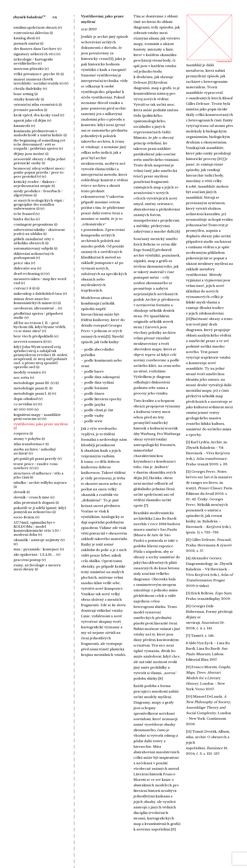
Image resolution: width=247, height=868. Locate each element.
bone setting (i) (26, 94)
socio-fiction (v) (26, 517)
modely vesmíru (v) (30, 372)
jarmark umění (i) (28, 43)
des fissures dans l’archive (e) (37, 49)
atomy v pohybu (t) (29, 439)
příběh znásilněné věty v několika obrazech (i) (34, 241)
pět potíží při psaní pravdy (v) (38, 459)
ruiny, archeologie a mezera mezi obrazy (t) (37, 567)
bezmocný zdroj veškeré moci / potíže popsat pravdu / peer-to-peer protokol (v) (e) (40, 172)
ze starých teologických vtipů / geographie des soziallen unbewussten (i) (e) (39, 204)
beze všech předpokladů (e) (36, 336)
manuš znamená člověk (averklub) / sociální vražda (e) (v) (41, 81)
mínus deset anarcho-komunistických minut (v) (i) (37, 301)
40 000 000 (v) (26, 409)
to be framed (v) (27, 214)
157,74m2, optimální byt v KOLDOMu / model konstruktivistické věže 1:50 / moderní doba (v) (37, 529)
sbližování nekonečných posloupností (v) (34, 256)
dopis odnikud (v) (28, 399)
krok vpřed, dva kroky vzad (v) (39, 115)
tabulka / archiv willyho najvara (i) (40, 485)
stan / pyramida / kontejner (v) (39, 549)
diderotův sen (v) (27, 268)
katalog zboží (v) (27, 38)
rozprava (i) (23, 433)
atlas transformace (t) (31, 444)
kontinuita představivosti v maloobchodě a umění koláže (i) (40, 133)
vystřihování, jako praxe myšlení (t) (41, 426)
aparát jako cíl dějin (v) (32, 120)
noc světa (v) (24, 378)
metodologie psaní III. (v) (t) (36, 383)
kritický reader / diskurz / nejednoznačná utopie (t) (35, 184)
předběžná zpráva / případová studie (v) (38, 316)
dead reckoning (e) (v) (32, 274)
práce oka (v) (24, 263)
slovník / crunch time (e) (34, 497)
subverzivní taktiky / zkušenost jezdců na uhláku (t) (39, 232)
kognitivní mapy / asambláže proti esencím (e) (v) (37, 417)
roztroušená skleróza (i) (33, 33)
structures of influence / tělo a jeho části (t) (39, 475)
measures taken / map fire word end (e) (40, 281)
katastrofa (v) (24, 126)
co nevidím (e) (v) (28, 404)
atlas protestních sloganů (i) (36, 503)
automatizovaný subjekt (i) (35, 248)
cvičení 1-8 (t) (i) (27, 288)
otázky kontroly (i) (29, 99)
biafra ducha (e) (27, 219)
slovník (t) (22, 492)
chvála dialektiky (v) (30, 89)
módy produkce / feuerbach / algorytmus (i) (38, 193)
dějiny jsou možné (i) (31, 154)
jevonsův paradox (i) (30, 110)
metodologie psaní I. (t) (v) (35, 393)
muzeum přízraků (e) (31, 69)
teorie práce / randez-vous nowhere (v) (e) (36, 466)
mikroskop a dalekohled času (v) (40, 294)
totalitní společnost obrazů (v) (38, 27)
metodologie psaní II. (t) (33, 388)
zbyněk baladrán (28, 17)
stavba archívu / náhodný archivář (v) (35, 451)
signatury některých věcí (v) (37, 54)
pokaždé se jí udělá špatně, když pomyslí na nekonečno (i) (40, 510)
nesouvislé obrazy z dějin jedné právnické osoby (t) (40, 161)
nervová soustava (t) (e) (32, 341)
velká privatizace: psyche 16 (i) (39, 74)
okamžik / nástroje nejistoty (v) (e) (39, 542)
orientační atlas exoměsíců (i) (38, 104)
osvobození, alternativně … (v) (38, 308)
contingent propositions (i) (35, 224)
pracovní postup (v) (30, 560)
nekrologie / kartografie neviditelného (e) (33, 61)
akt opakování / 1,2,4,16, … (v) (37, 555)
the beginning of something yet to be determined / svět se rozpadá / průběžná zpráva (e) (39, 144)
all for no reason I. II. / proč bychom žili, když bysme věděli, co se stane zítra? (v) (40, 327)
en (55, 17)
